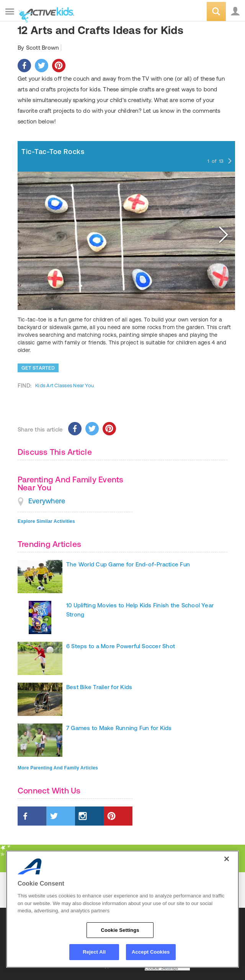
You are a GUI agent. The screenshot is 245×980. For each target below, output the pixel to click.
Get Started (38, 368)
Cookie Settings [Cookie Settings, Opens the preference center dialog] (120, 930)
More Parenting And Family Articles (58, 768)
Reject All (94, 952)
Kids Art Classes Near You (65, 385)
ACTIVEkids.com (45, 12)
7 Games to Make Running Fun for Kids (119, 728)
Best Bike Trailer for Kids (99, 687)
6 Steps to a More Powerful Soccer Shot (121, 646)
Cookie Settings (162, 968)
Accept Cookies (151, 952)
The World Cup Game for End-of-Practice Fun (128, 564)
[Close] (227, 859)
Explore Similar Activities (46, 521)
